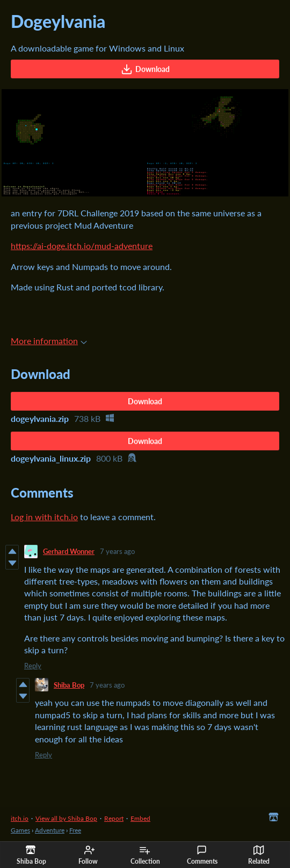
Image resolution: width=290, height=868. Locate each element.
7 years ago (117, 551)
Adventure (50, 830)
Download (145, 69)
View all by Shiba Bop (66, 818)
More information (49, 341)
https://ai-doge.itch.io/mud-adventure (82, 246)
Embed (140, 818)
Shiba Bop (69, 685)
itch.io (20, 818)
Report (114, 818)
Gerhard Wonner (69, 551)
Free (75, 830)
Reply (33, 666)
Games (20, 830)
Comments (202, 855)
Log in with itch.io (44, 517)
